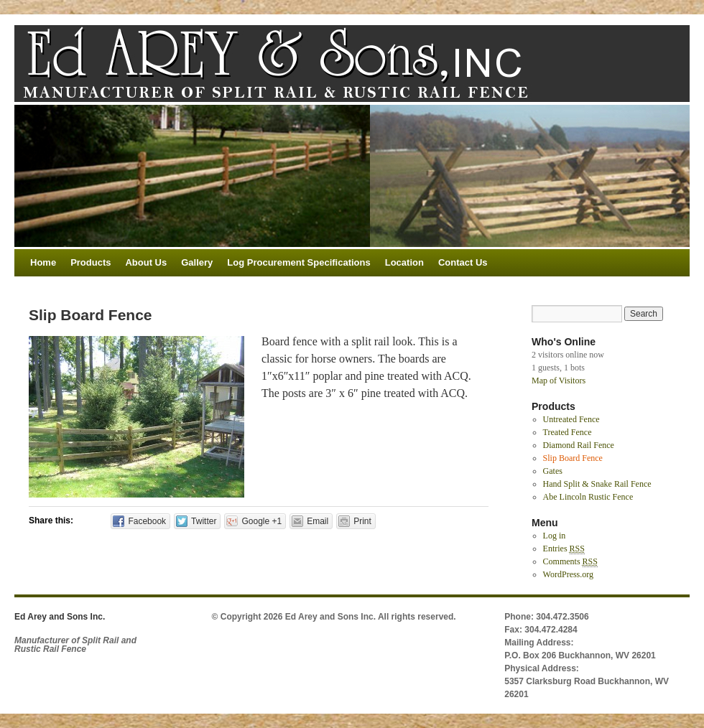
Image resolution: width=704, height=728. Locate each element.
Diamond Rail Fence (579, 445)
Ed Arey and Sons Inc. (60, 617)
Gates (553, 471)
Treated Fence (568, 432)
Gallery (197, 262)
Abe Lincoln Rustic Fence (588, 497)
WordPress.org (568, 574)
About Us (146, 262)
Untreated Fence (571, 419)
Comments (570, 562)
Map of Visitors (559, 381)
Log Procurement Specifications (298, 262)
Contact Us (463, 262)
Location (404, 262)
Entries (564, 549)
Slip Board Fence (573, 458)
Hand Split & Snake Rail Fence (597, 484)
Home (43, 262)
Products (91, 262)
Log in (555, 536)
